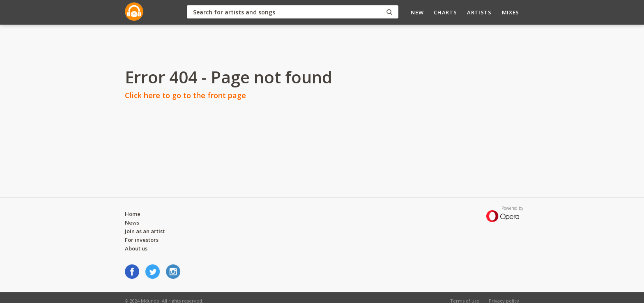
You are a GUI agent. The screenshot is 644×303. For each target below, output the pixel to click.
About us (136, 248)
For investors (142, 240)
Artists (479, 12)
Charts (445, 12)
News (132, 223)
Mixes (511, 12)
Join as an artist (145, 231)
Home (133, 214)
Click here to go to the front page (185, 95)
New (417, 12)
